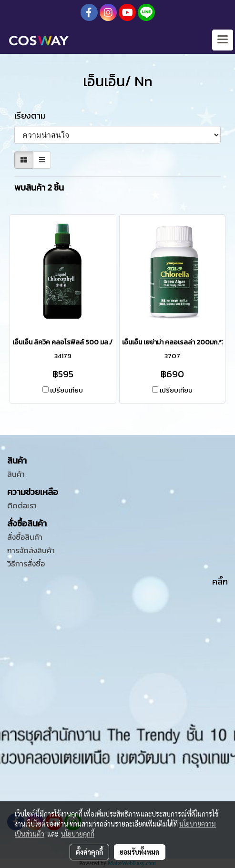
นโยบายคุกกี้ (78, 834)
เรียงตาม (33, 116)
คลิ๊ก (220, 581)
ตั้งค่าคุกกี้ (89, 852)
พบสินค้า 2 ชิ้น (39, 187)
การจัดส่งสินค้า (31, 550)
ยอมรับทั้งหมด (140, 852)
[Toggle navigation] (223, 40)
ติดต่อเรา (22, 505)
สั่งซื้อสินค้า (25, 537)
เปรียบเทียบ (66, 391)
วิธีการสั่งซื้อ (26, 564)
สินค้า (16, 474)
